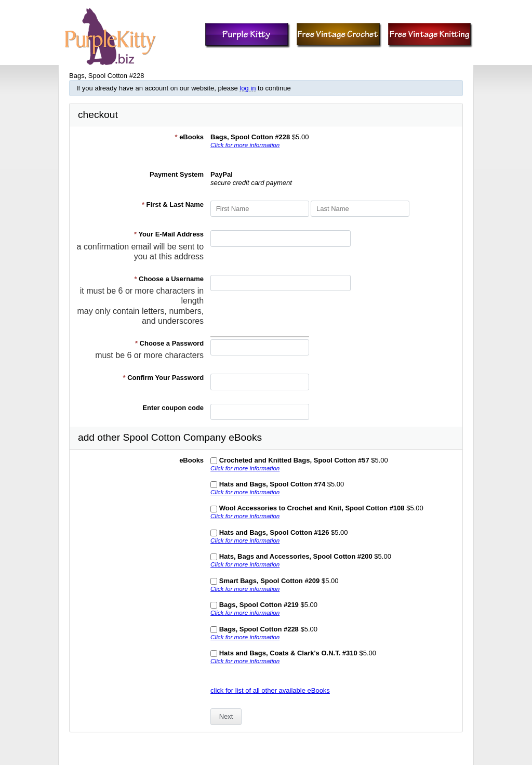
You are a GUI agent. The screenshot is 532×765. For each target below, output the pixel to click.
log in (248, 88)
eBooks (189, 137)
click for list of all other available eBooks (270, 690)
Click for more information (245, 145)
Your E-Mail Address (169, 234)
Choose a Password (169, 343)
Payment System (177, 174)
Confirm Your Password (164, 378)
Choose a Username (169, 279)
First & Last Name (173, 205)
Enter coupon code (173, 408)
